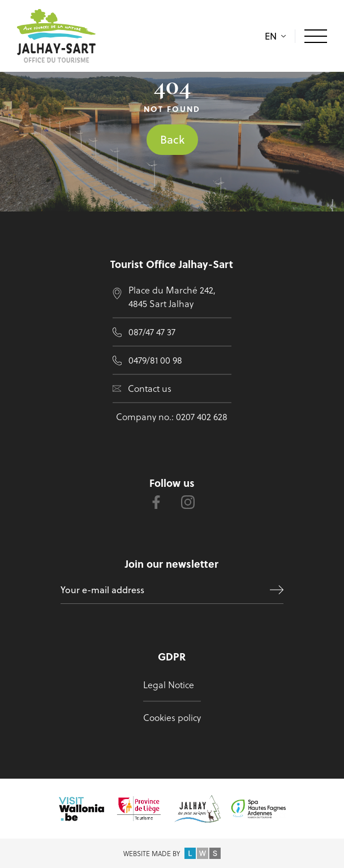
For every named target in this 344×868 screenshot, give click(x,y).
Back (172, 139)
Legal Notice (169, 685)
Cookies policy (172, 717)
